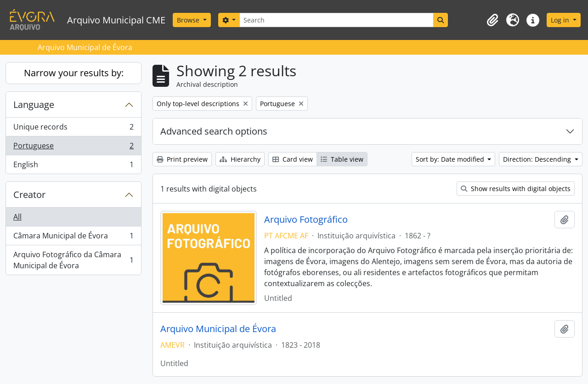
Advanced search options (214, 131)
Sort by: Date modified (451, 159)
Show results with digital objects (516, 189)
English (73, 166)
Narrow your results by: (74, 73)
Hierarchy (240, 159)
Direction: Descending (538, 159)
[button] (492, 20)
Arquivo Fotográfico (306, 220)
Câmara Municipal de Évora (73, 238)
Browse (189, 20)
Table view (342, 159)
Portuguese (73, 148)
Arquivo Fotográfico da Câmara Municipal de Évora (73, 260)
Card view (293, 159)
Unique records (73, 129)
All (17, 217)
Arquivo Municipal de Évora (218, 329)
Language (34, 104)
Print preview (182, 159)
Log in (561, 20)
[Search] (336, 20)
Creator (29, 195)
